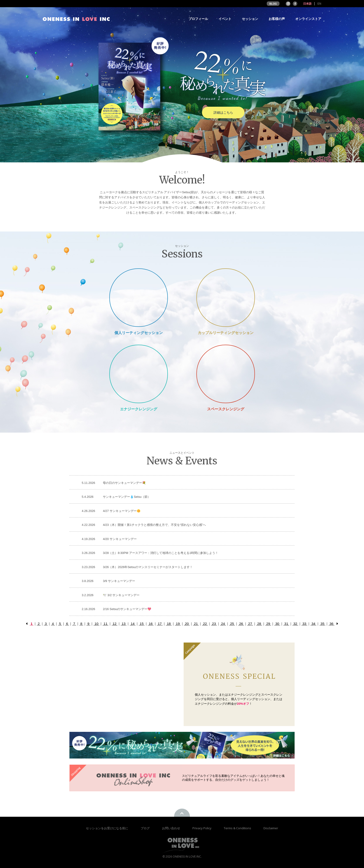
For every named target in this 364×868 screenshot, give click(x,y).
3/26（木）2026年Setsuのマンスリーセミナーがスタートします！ (148, 567)
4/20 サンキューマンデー (120, 539)
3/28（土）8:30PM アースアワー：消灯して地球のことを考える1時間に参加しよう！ (161, 553)
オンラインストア (308, 19)
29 (268, 624)
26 (241, 624)
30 (277, 624)
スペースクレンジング (226, 409)
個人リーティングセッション (139, 333)
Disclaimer (271, 828)
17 (160, 624)
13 (124, 624)
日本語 (307, 4)
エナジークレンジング (139, 409)
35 (322, 624)
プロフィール (198, 19)
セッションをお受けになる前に (107, 828)
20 (187, 624)
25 (232, 624)
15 (142, 624)
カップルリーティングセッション (226, 333)
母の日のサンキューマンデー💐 (124, 483)
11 (106, 624)
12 (115, 624)
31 (286, 624)
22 (205, 624)
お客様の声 (277, 19)
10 (96, 624)
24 (223, 624)
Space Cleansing (226, 374)
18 (169, 624)
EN (319, 4)
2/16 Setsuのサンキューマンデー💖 (127, 609)
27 (250, 624)
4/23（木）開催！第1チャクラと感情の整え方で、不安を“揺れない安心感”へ (154, 525)
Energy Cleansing (138, 374)
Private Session (139, 297)
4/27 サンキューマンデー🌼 (122, 511)
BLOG (273, 4)
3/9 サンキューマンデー (119, 581)
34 (313, 624)
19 (178, 624)
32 (295, 624)
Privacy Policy (202, 828)
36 (331, 624)
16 (151, 624)
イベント (225, 19)
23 (214, 624)
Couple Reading (226, 297)
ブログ (146, 828)
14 (133, 624)
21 (196, 624)
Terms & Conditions (238, 828)
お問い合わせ (171, 828)
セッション (250, 19)
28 (259, 624)
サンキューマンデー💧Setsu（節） (127, 497)
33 (304, 624)
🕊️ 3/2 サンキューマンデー (121, 595)
